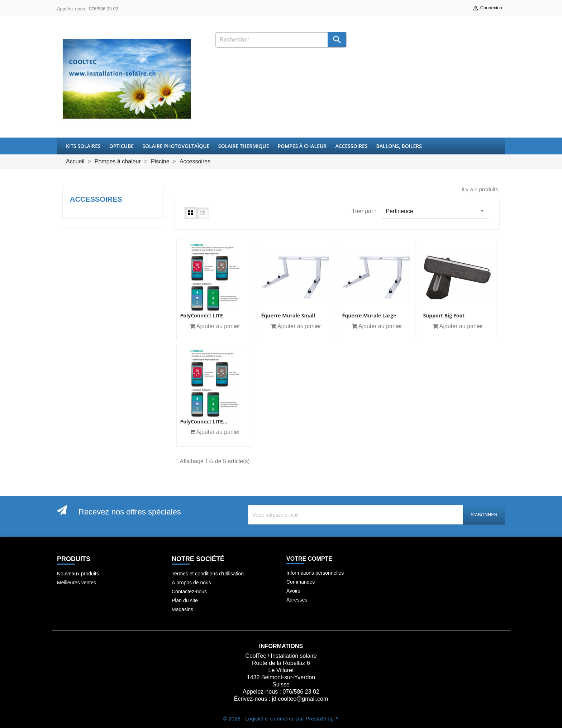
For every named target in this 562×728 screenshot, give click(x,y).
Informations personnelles (315, 573)
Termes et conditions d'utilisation (208, 574)
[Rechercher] (281, 40)
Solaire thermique (244, 146)
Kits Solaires (83, 146)
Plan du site (185, 600)
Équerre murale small (288, 315)
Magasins (182, 609)
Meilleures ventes (77, 583)
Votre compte (309, 559)
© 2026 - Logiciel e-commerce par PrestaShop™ (281, 719)
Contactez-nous (189, 591)
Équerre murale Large (369, 315)
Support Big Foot (444, 315)
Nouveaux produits (78, 574)
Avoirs (293, 591)
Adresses (297, 600)
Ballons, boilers (399, 146)
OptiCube (122, 146)
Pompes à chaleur (302, 146)
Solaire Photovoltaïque (176, 146)
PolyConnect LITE (202, 315)
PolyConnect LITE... (204, 422)
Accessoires (351, 146)
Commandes (301, 582)
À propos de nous (191, 583)
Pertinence (435, 211)
